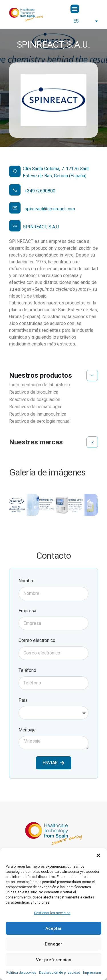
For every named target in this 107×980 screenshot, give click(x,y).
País (23, 700)
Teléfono (27, 670)
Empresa (27, 611)
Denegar (53, 944)
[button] (98, 855)
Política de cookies (21, 973)
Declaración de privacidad (60, 973)
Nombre (27, 581)
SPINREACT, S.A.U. (41, 227)
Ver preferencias (53, 960)
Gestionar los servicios (52, 913)
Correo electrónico (37, 640)
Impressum (92, 973)
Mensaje (27, 730)
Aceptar (53, 928)
